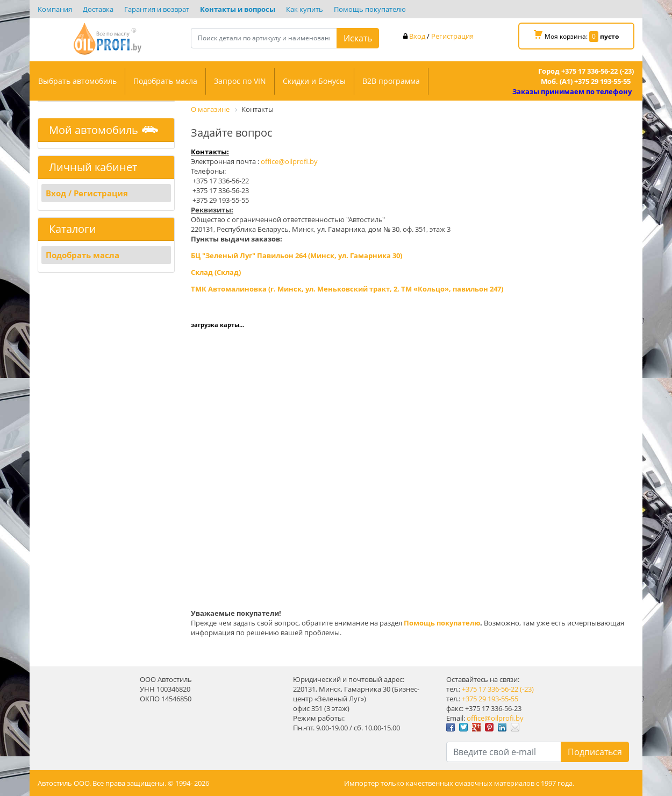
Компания (55, 9)
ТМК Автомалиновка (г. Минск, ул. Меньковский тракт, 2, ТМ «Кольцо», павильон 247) (347, 289)
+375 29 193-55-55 (490, 699)
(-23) (527, 689)
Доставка (98, 9)
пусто (609, 36)
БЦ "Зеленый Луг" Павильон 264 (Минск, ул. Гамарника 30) (296, 255)
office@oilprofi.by (289, 161)
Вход (417, 36)
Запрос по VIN (240, 81)
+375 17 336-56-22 (490, 689)
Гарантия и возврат (157, 9)
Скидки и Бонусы (314, 81)
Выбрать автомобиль (77, 81)
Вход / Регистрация (87, 193)
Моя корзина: (576, 36)
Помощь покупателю (370, 9)
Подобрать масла (165, 81)
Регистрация (452, 36)
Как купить (305, 9)
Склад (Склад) (216, 272)
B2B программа (391, 81)
